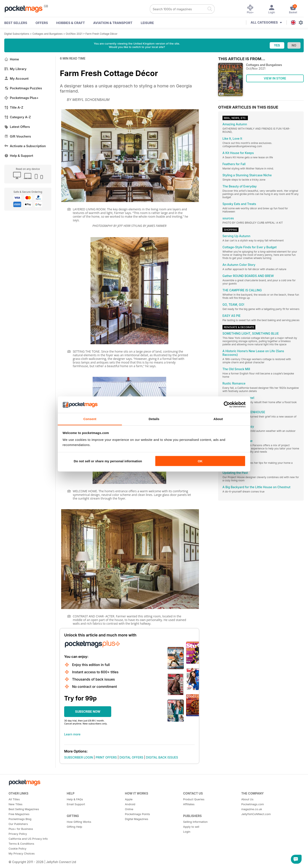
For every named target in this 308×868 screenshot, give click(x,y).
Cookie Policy (17, 849)
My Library (15, 69)
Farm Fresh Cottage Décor (102, 34)
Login (187, 832)
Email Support (76, 804)
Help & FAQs (75, 799)
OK (200, 461)
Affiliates (189, 804)
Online (129, 809)
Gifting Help (74, 827)
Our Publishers (18, 824)
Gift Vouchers (18, 136)
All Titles (14, 799)
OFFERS (42, 23)
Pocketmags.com (253, 804)
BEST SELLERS (16, 23)
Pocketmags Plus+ (21, 98)
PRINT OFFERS (106, 757)
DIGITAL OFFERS (132, 757)
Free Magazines (19, 814)
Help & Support (19, 156)
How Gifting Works (79, 822)
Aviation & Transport (113, 23)
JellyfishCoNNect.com (256, 814)
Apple (129, 799)
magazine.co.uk (252, 809)
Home (12, 59)
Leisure (147, 23)
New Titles (16, 804)
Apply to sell (191, 827)
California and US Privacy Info (28, 839)
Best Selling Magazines (24, 809)
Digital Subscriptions (17, 34)
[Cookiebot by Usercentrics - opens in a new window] (227, 405)
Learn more (72, 734)
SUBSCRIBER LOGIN (78, 757)
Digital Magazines (137, 819)
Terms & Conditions (21, 844)
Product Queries (194, 799)
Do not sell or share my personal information (108, 461)
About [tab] (218, 419)
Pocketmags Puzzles (23, 88)
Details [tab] (154, 419)
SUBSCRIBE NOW (88, 712)
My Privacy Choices (22, 853)
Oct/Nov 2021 (74, 34)
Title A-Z (14, 107)
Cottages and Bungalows (47, 34)
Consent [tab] (90, 419)
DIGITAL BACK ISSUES (162, 757)
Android (130, 804)
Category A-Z (18, 117)
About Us (247, 799)
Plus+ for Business (21, 829)
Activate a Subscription (25, 146)
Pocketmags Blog (20, 819)
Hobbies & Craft (71, 23)
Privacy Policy (18, 834)
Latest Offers (17, 127)
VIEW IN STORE (275, 78)
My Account (16, 79)
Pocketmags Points (137, 814)
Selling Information (195, 822)
